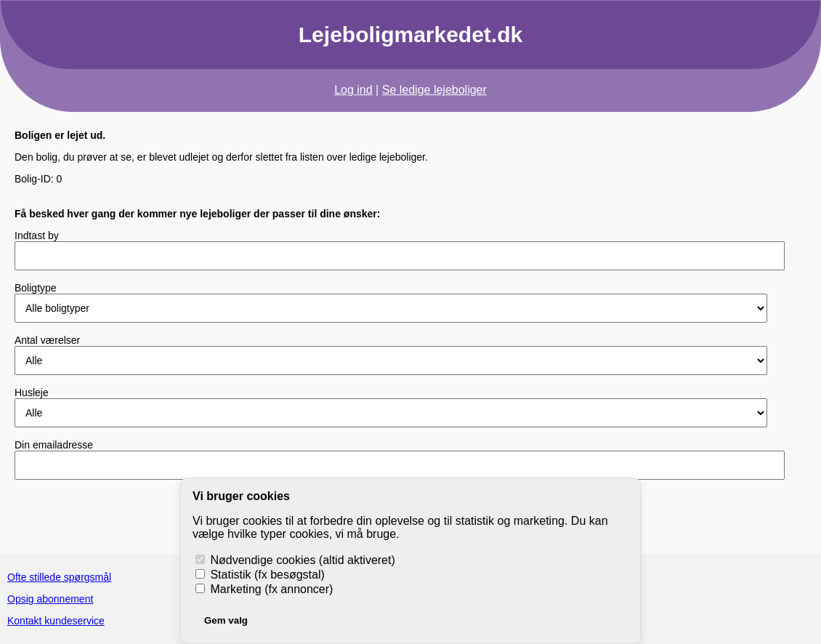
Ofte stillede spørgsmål (59, 577)
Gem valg (226, 620)
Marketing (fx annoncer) (264, 589)
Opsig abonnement (50, 599)
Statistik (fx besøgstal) (260, 575)
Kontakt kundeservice (56, 621)
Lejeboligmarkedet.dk (410, 35)
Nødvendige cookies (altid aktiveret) (295, 560)
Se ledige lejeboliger (434, 90)
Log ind (353, 90)
